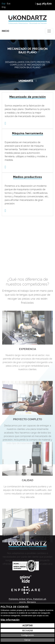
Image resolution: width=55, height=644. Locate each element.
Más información (10, 620)
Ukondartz (28, 81)
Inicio (5, 31)
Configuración (27, 635)
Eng (4, 7)
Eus (9, 4)
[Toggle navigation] (49, 31)
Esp (4, 4)
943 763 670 (43, 4)
